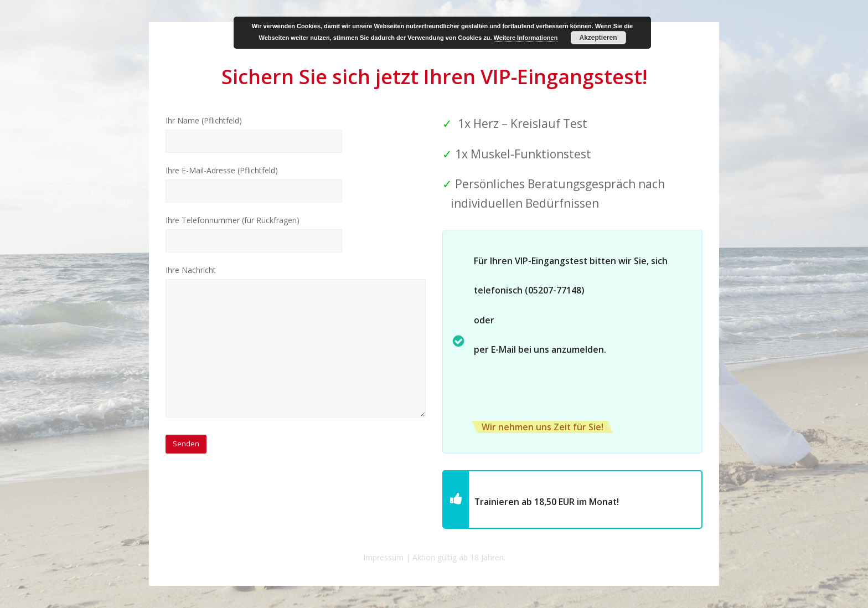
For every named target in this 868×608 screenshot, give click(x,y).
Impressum (383, 557)
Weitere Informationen (526, 38)
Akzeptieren (598, 38)
